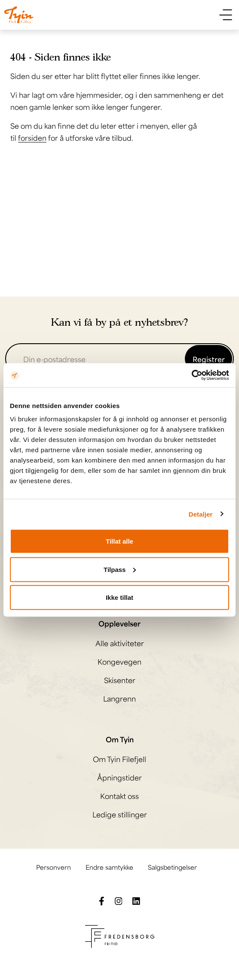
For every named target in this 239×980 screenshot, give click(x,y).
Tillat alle (119, 541)
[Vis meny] (226, 15)
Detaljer (201, 514)
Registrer (209, 359)
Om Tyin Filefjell (119, 759)
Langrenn (119, 698)
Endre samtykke (109, 867)
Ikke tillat (119, 597)
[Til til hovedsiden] (19, 15)
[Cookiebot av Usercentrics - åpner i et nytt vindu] (192, 375)
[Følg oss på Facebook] (102, 900)
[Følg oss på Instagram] (119, 900)
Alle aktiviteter (120, 643)
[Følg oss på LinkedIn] (136, 900)
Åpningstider (119, 777)
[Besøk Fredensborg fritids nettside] (120, 935)
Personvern (54, 867)
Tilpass (120, 569)
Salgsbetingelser (172, 867)
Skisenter (120, 680)
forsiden (32, 137)
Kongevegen (119, 661)
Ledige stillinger (120, 814)
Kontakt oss (119, 795)
